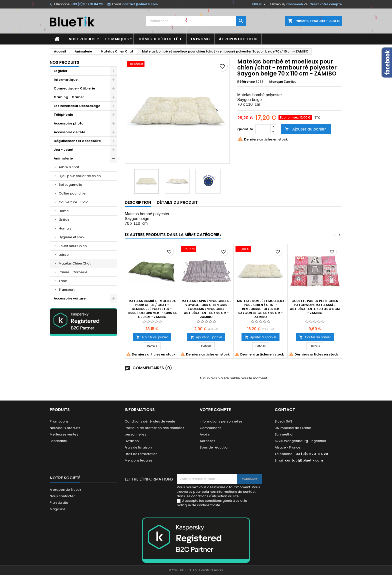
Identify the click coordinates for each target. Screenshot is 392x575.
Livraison (132, 441)
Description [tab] (138, 202)
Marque (276, 82)
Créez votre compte (326, 4)
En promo (200, 39)
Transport (67, 290)
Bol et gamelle (70, 185)
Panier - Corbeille (73, 272)
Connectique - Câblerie (74, 88)
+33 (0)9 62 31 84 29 (87, 4)
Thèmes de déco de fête (160, 39)
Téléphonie (63, 115)
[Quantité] (263, 129)
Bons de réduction (215, 447)
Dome (64, 211)
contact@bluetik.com (140, 4)
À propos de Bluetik (238, 39)
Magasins (58, 509)
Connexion (295, 4)
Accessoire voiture (70, 298)
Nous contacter (62, 496)
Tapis (63, 281)
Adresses (207, 441)
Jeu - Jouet (64, 150)
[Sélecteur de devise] (259, 4)
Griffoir (64, 220)
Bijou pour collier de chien (80, 176)
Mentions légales (139, 460)
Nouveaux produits (65, 428)
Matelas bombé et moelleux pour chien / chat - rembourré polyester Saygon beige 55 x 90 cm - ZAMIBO (261, 309)
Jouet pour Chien (73, 246)
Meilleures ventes (64, 434)
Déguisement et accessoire (77, 141)
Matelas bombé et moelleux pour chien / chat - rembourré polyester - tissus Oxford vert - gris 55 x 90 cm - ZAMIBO (152, 309)
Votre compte (215, 410)
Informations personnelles (221, 421)
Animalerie (63, 158)
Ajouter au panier (305, 129)
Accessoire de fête (69, 132)
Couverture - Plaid (74, 202)
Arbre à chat (69, 167)
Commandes (211, 428)
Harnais (65, 228)
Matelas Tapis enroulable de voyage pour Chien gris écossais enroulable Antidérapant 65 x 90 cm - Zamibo (206, 309)
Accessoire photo (69, 123)
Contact (285, 410)
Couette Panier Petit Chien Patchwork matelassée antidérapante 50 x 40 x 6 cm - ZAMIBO (315, 307)
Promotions (59, 421)
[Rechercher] (196, 21)
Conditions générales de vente (150, 421)
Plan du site (59, 503)
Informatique (66, 80)
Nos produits (82, 39)
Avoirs (205, 434)
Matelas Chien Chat (75, 263)
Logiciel (60, 71)
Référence (246, 82)
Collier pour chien (73, 193)
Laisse (64, 255)
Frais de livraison (138, 447)
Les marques (117, 39)
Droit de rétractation (141, 454)
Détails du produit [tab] (177, 202)
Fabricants (58, 441)
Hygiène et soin (71, 237)
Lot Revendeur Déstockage (77, 106)
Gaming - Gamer (69, 97)
